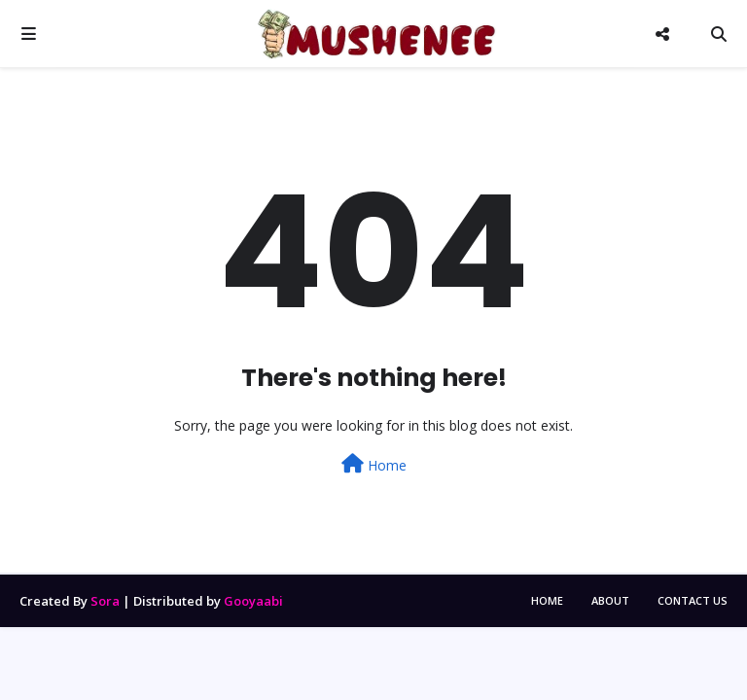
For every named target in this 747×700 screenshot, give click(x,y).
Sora (105, 601)
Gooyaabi (253, 601)
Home (374, 464)
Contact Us (693, 600)
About (610, 600)
